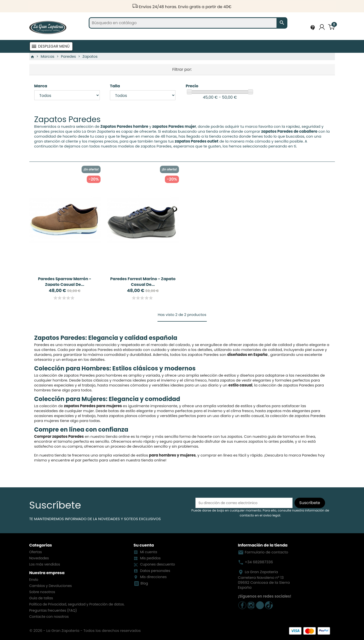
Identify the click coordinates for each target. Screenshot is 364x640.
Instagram (251, 605)
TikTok (260, 605)
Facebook (242, 605)
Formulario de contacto (263, 552)
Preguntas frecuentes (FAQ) (53, 610)
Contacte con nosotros (49, 617)
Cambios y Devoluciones (51, 586)
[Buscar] (188, 23)
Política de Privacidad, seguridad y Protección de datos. (77, 604)
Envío (34, 580)
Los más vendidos (45, 564)
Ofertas (36, 552)
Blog (144, 583)
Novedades (39, 558)
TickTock (269, 605)
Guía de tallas (41, 598)
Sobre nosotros (42, 592)
